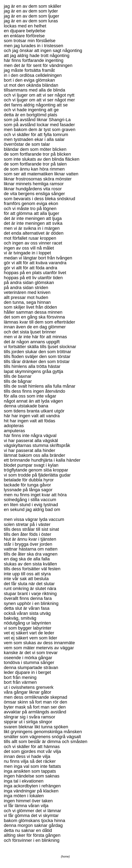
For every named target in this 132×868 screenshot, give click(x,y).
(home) (65, 857)
